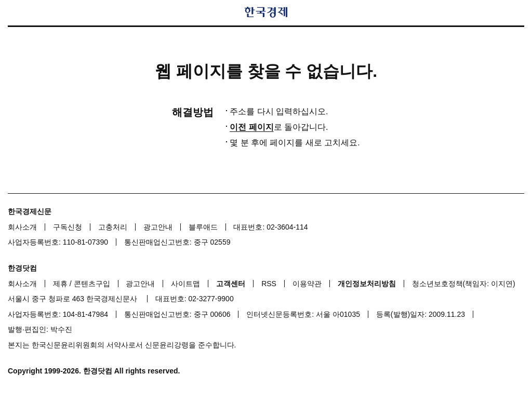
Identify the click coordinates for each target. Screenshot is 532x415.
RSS (269, 284)
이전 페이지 (251, 127)
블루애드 (203, 227)
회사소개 (22, 227)
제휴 (60, 284)
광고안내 (158, 227)
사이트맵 (185, 284)
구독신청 (68, 227)
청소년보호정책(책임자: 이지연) (464, 284)
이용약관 (307, 284)
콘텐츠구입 (92, 284)
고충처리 (113, 227)
